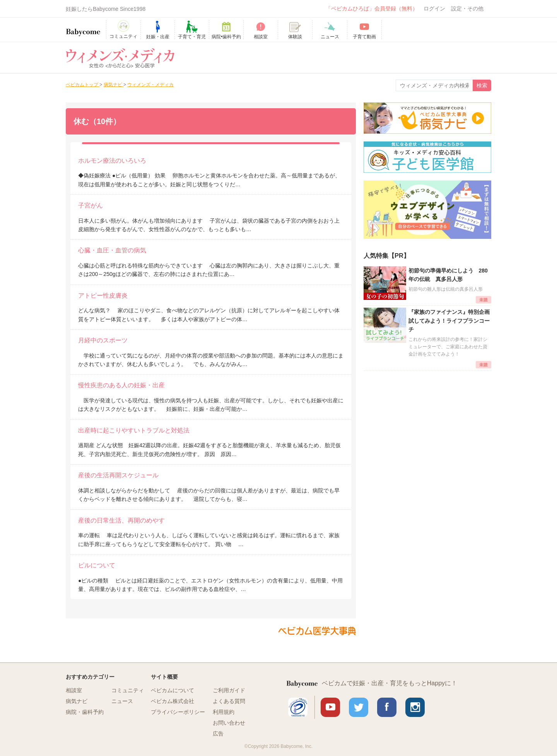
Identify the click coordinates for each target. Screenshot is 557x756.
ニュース (122, 701)
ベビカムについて (173, 690)
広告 (218, 734)
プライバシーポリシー (178, 712)
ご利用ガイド (229, 690)
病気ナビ (77, 701)
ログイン (434, 9)
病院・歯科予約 (85, 712)
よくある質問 (229, 701)
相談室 (74, 690)
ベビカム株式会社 (173, 701)
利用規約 (224, 712)
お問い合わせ (229, 723)
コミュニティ (128, 690)
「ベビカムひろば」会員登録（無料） (372, 9)
